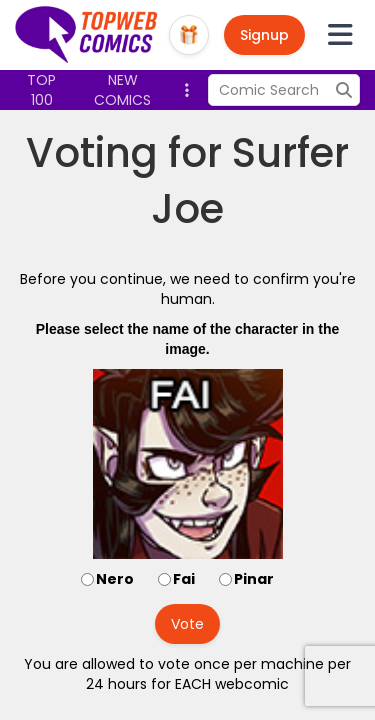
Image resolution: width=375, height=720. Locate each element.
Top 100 (41, 90)
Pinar (254, 579)
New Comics (122, 90)
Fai (184, 579)
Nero (115, 579)
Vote (187, 624)
